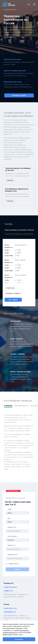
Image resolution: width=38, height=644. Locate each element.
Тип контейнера (12, 534)
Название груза (12, 525)
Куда (9, 516)
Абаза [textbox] (9, 511)
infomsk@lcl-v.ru (10, 610)
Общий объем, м (13, 552)
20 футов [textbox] (11, 538)
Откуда (10, 507)
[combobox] (19, 511)
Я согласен (19, 639)
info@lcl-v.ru (8, 588)
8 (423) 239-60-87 (10, 585)
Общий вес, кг (12, 543)
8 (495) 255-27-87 (10, 606)
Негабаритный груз (12, 562)
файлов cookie (8, 635)
